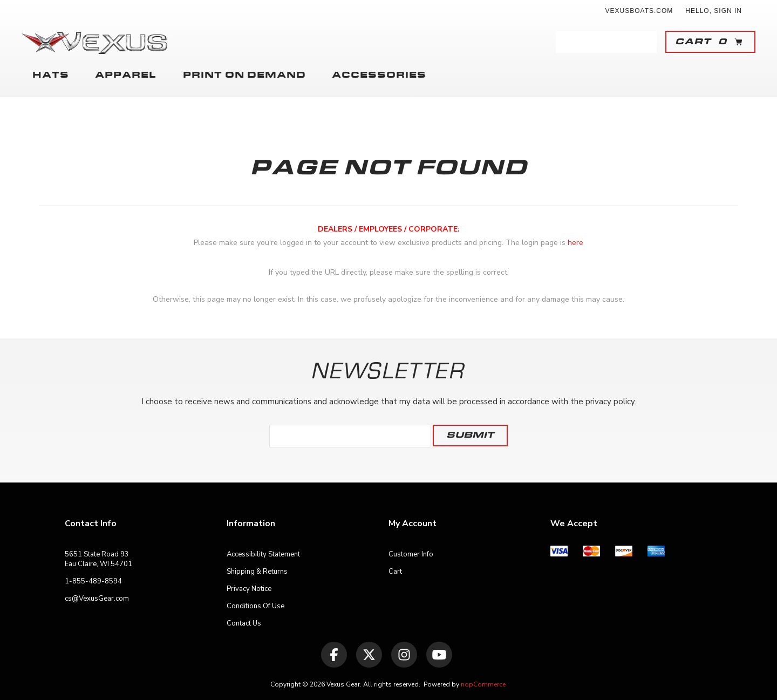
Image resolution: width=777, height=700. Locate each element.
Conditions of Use (255, 606)
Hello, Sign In (714, 11)
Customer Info (411, 554)
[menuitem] (146, 559)
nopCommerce (483, 684)
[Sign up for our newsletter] (350, 436)
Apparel (121, 76)
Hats (51, 76)
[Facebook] (334, 655)
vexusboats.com (639, 11)
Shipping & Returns (257, 572)
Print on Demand (240, 76)
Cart (395, 572)
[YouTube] (439, 655)
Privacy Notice (249, 589)
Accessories (370, 76)
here (575, 243)
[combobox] (595, 42)
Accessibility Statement (263, 554)
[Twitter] (369, 655)
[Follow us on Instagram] (404, 655)
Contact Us (244, 623)
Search (646, 42)
